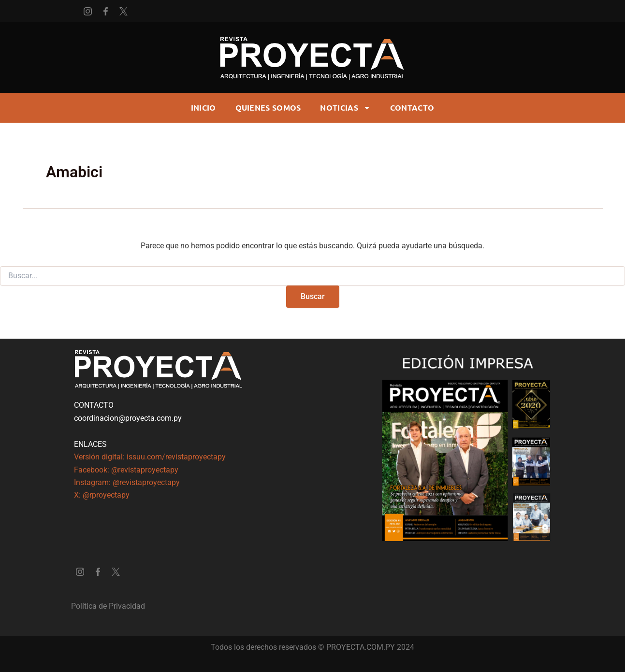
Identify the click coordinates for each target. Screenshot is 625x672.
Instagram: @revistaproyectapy (127, 482)
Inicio (203, 107)
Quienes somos (268, 107)
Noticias (345, 108)
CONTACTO (412, 107)
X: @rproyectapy (102, 495)
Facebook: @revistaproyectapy (126, 470)
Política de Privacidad (108, 606)
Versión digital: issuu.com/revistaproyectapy (150, 457)
